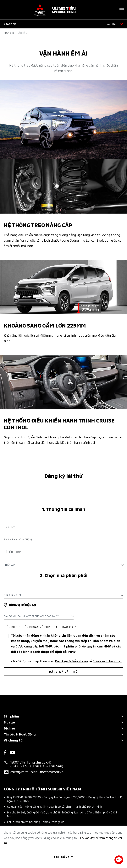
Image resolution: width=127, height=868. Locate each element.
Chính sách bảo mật (107, 661)
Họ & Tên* (10, 527)
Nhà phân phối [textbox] (12, 595)
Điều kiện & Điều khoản (71, 661)
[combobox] (64, 565)
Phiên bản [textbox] (10, 565)
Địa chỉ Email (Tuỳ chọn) (18, 539)
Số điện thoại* (12, 552)
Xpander (9, 33)
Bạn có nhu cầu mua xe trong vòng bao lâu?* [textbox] (31, 616)
